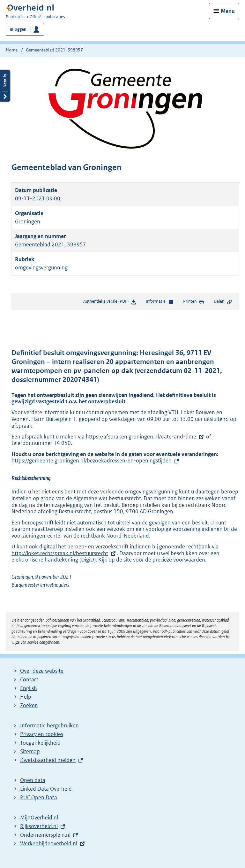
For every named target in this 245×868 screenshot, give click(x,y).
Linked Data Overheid (46, 789)
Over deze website (42, 671)
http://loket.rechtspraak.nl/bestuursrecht (64, 553)
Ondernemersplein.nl (45, 835)
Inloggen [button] (18, 29)
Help (26, 697)
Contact (29, 679)
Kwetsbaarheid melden (48, 760)
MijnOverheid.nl (39, 818)
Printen (194, 302)
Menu (228, 11)
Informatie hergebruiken (49, 725)
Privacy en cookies (42, 734)
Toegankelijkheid (40, 743)
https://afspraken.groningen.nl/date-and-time (141, 437)
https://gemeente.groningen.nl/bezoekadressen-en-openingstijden (96, 461)
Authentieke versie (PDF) (110, 302)
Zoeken (29, 705)
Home (12, 50)
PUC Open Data (39, 797)
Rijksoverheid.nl (39, 826)
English (29, 688)
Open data (33, 780)
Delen (223, 302)
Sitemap (30, 751)
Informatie (160, 302)
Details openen (5, 86)
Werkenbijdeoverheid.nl (49, 843)
